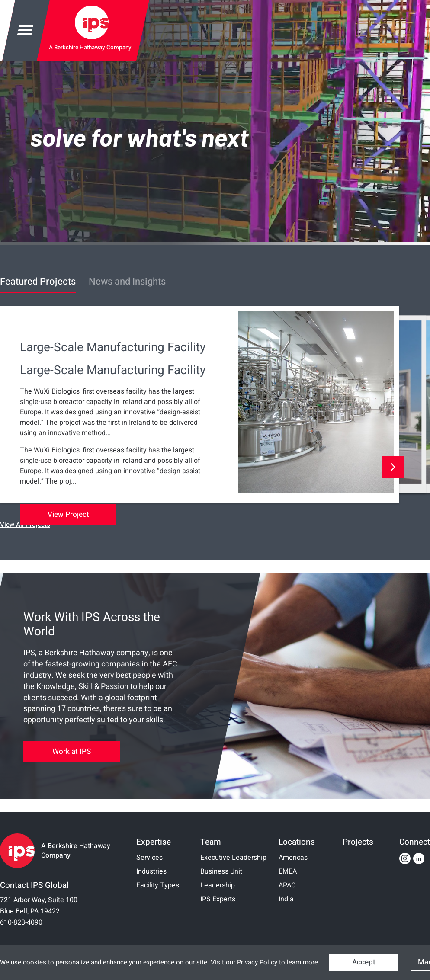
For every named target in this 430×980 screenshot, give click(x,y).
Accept (364, 962)
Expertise (154, 842)
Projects (358, 842)
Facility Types (158, 885)
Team (211, 842)
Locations (297, 842)
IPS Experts (218, 899)
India (286, 899)
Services (149, 858)
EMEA (288, 871)
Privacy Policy (257, 962)
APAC (287, 885)
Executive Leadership (233, 858)
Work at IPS (72, 751)
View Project (68, 514)
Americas (293, 858)
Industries (151, 871)
